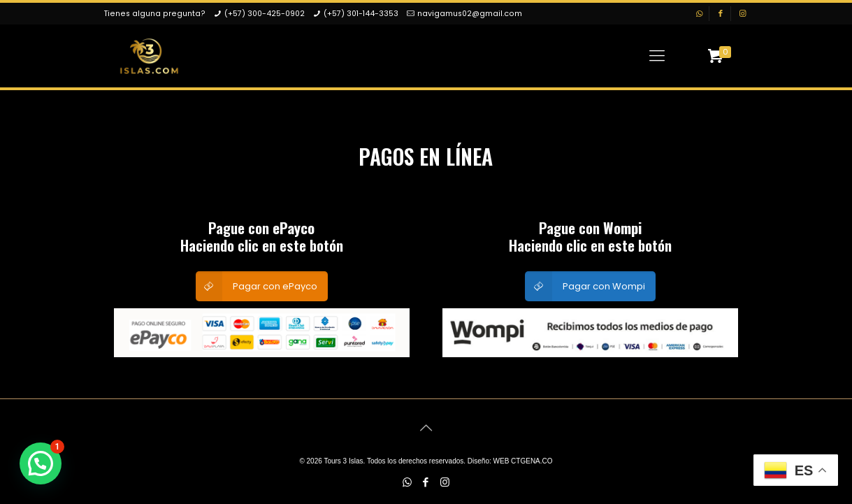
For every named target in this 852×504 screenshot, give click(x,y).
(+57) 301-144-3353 (361, 14)
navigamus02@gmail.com (470, 14)
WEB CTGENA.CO (523, 461)
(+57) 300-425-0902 (265, 14)
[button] (41, 463)
